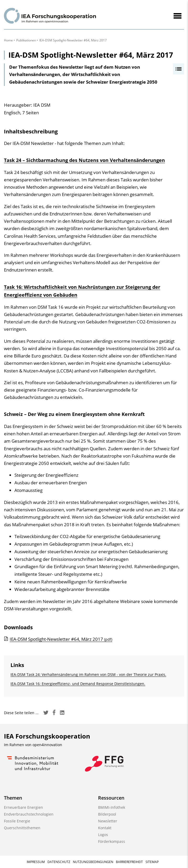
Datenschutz (59, 862)
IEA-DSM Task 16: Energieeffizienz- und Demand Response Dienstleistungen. (78, 684)
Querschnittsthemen (22, 828)
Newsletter (108, 821)
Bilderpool (107, 814)
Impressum (36, 862)
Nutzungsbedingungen (93, 862)
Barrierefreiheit (129, 862)
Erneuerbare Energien (23, 807)
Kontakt (105, 828)
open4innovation (47, 745)
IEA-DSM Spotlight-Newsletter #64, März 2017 (61, 639)
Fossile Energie (17, 821)
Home (8, 40)
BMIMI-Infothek (112, 807)
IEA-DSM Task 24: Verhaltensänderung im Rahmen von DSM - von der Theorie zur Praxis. (88, 674)
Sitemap (152, 862)
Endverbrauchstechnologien (29, 814)
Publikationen (26, 40)
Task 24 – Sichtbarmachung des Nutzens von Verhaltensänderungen (84, 160)
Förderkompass (112, 841)
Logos (103, 835)
